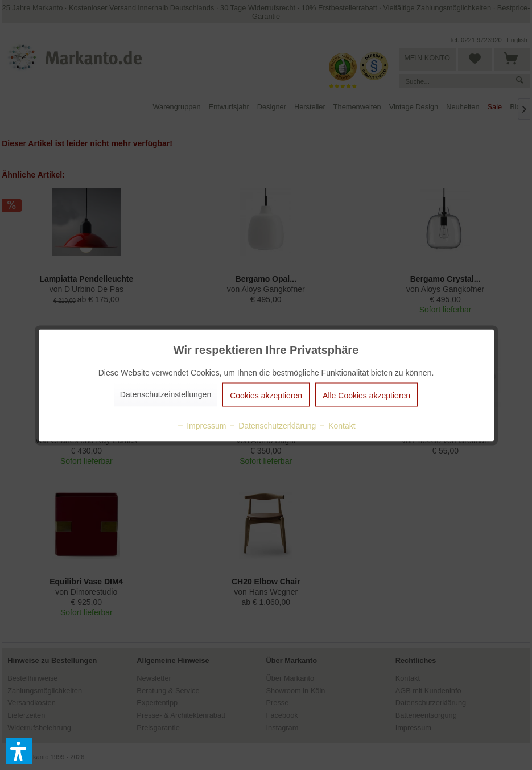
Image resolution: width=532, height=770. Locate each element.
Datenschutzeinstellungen (166, 394)
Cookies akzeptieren (266, 395)
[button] (19, 751)
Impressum (201, 425)
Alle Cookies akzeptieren (366, 395)
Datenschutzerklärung (272, 425)
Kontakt (337, 425)
